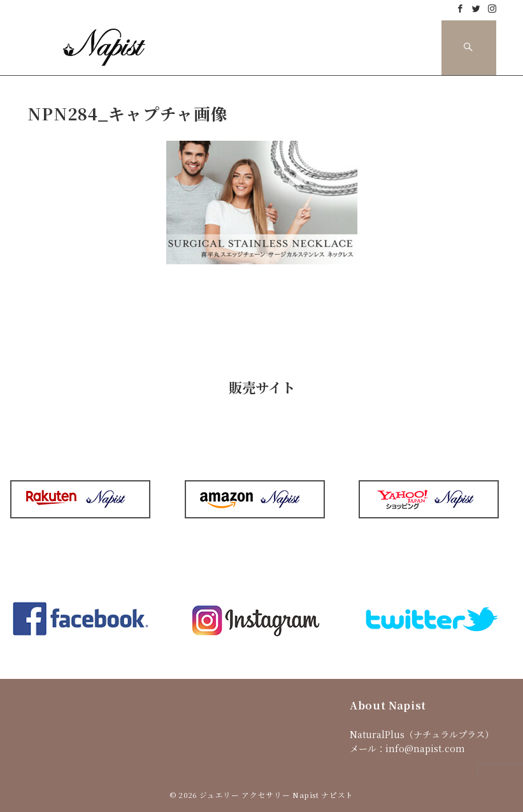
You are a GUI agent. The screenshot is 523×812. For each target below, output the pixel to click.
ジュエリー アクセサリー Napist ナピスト (276, 795)
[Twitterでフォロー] (476, 9)
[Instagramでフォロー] (492, 9)
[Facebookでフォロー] (460, 9)
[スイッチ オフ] (469, 48)
